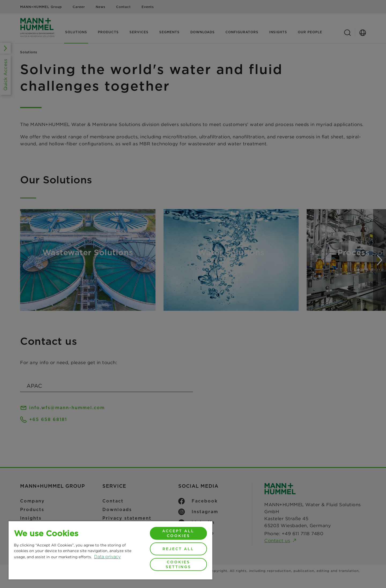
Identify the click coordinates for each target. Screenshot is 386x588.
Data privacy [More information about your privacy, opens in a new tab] (107, 557)
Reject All (178, 549)
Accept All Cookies (178, 533)
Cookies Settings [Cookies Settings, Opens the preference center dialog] (178, 564)
